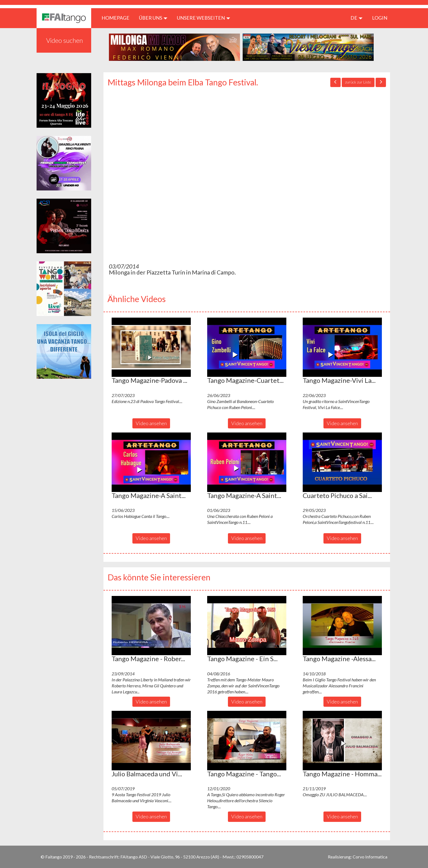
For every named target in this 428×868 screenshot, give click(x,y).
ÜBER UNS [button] (153, 18)
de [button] (356, 18)
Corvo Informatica (370, 857)
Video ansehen (151, 423)
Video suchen (65, 40)
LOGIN (380, 18)
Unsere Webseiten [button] (203, 18)
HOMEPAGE (118, 18)
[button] (151, 347)
